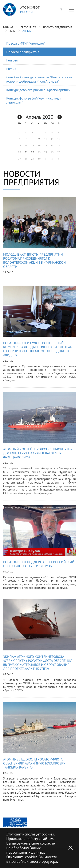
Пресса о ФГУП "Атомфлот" (26, 43)
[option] (15, 822)
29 (33, 159)
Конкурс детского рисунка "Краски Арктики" (39, 90)
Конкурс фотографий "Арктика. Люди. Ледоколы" (34, 100)
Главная (8, 27)
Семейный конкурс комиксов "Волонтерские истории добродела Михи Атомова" (39, 79)
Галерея (12, 60)
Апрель (27, 31)
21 (26, 152)
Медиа (11, 69)
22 (33, 152)
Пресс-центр (28, 27)
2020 (12, 31)
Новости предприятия (58, 27)
